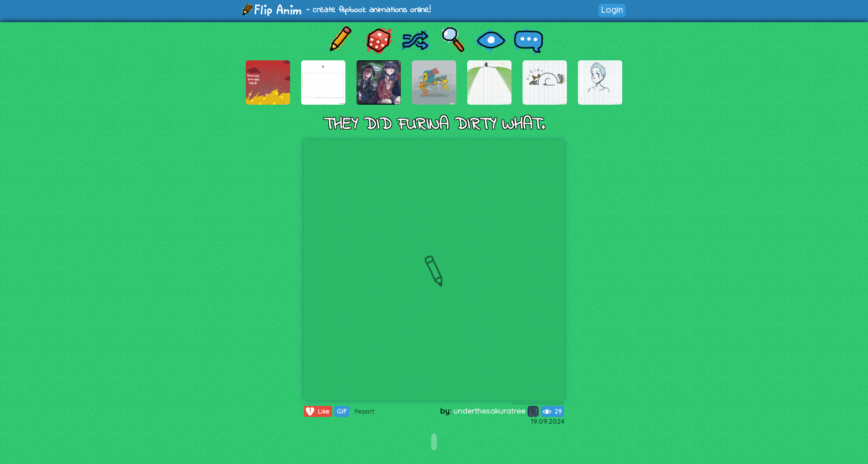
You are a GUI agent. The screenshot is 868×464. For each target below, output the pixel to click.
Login (612, 10)
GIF (342, 411)
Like (317, 411)
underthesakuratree (496, 411)
